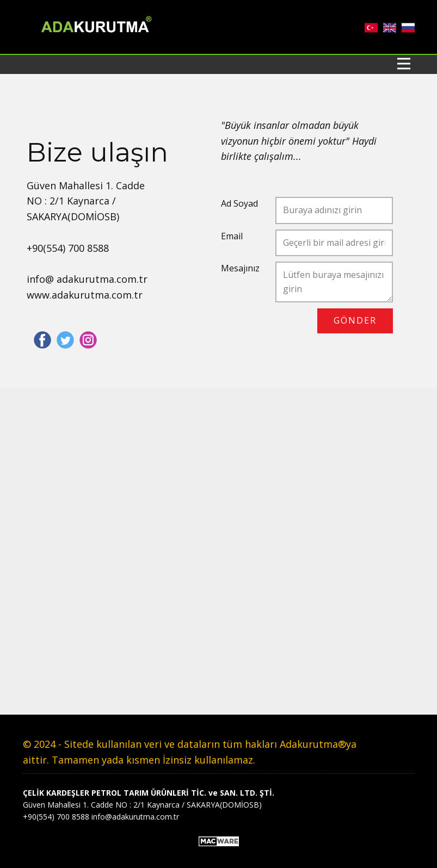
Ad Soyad (239, 203)
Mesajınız (240, 268)
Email (232, 236)
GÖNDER (355, 320)
